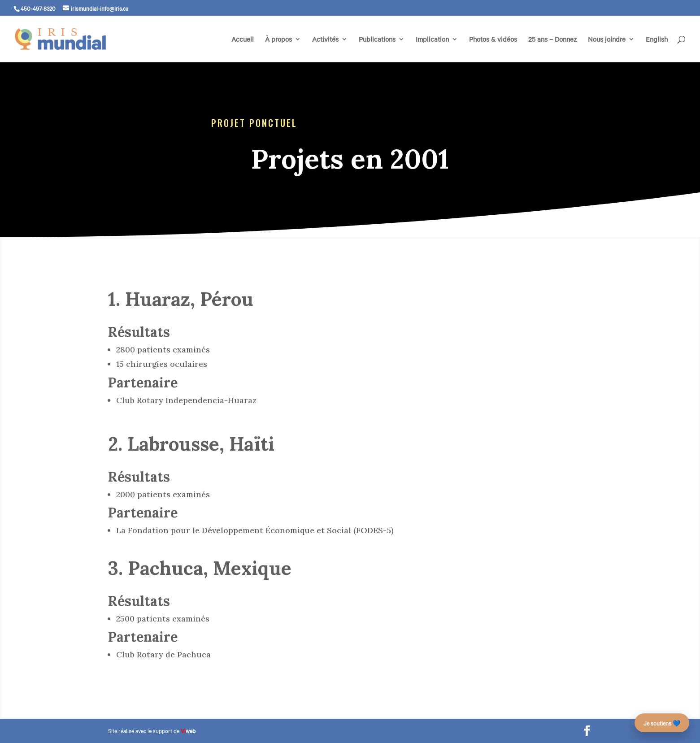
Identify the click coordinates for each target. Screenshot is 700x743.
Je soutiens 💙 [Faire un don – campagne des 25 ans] (662, 723)
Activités (325, 40)
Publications (377, 40)
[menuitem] (657, 49)
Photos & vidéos (493, 40)
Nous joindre (607, 40)
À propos (278, 40)
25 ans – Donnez (552, 40)
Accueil (243, 40)
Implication (432, 40)
